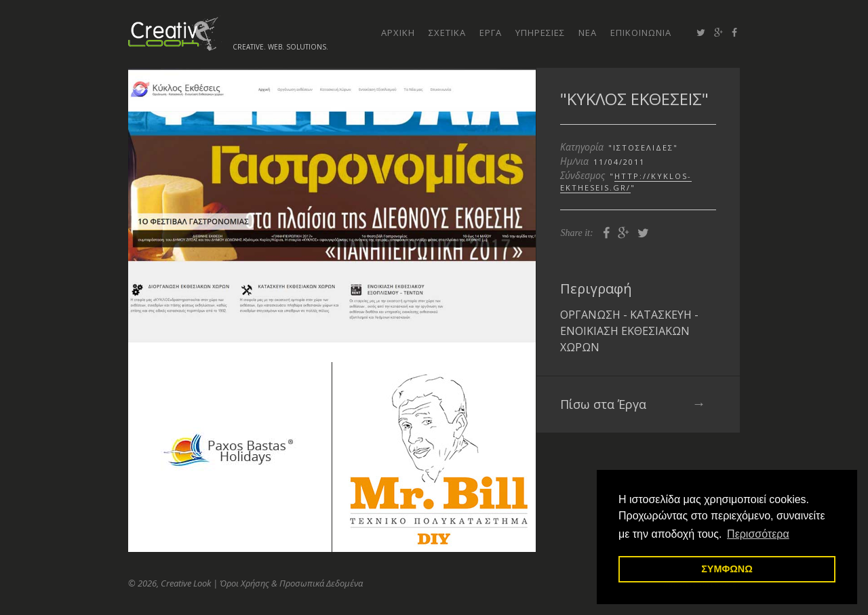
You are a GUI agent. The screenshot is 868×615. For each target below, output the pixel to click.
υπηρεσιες (540, 33)
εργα (491, 33)
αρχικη (398, 33)
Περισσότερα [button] (758, 534)
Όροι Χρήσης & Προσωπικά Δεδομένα (291, 583)
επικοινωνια (641, 33)
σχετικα (447, 33)
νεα (588, 33)
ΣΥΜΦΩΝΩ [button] (727, 569)
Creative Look (175, 33)
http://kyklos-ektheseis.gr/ (626, 182)
